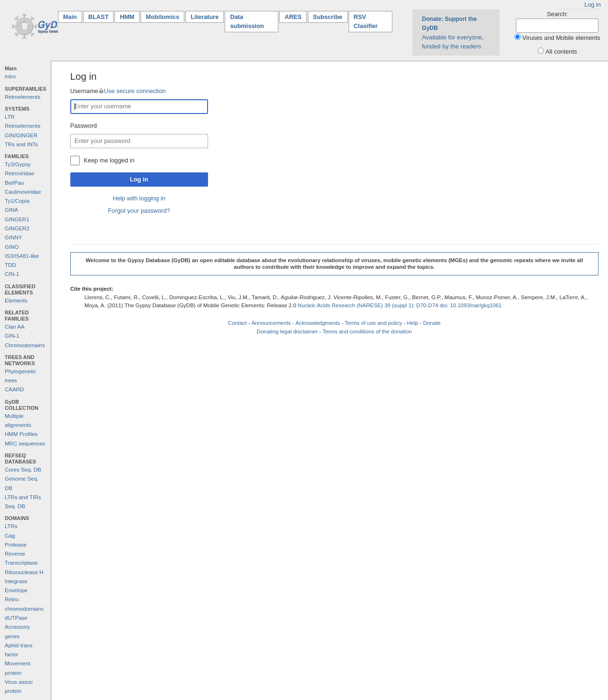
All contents (561, 52)
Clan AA (15, 327)
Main (73, 16)
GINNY (13, 237)
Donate (432, 323)
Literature (204, 17)
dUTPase (16, 618)
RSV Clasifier (366, 21)
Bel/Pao (14, 183)
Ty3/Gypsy (18, 164)
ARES (293, 17)
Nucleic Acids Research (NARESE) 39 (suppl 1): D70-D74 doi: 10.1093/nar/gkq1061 (400, 305)
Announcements (271, 323)
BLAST (99, 17)
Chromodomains (25, 345)
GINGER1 (17, 219)
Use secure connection (135, 91)
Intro (10, 76)
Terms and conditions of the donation (367, 331)
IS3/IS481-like (22, 256)
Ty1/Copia (17, 201)
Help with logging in (139, 198)
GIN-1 (12, 336)
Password (84, 126)
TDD (10, 265)
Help (413, 323)
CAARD (14, 389)
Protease (16, 545)
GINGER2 (17, 228)
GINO (12, 247)
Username (118, 91)
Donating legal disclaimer (287, 331)
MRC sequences (25, 444)
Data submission (247, 21)
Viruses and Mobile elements (561, 38)
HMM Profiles (21, 434)
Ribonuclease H (24, 572)
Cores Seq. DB (23, 470)
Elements (16, 301)
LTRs (11, 526)
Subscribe (328, 17)
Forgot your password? (139, 211)
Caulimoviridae (23, 192)
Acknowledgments (318, 323)
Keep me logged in (109, 160)
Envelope (16, 590)
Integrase (16, 581)
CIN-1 (12, 274)
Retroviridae (19, 173)
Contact (237, 323)
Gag (10, 536)
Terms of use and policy (373, 323)
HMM (127, 17)
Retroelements (23, 97)
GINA (11, 210)
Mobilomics (162, 17)
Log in (593, 5)
